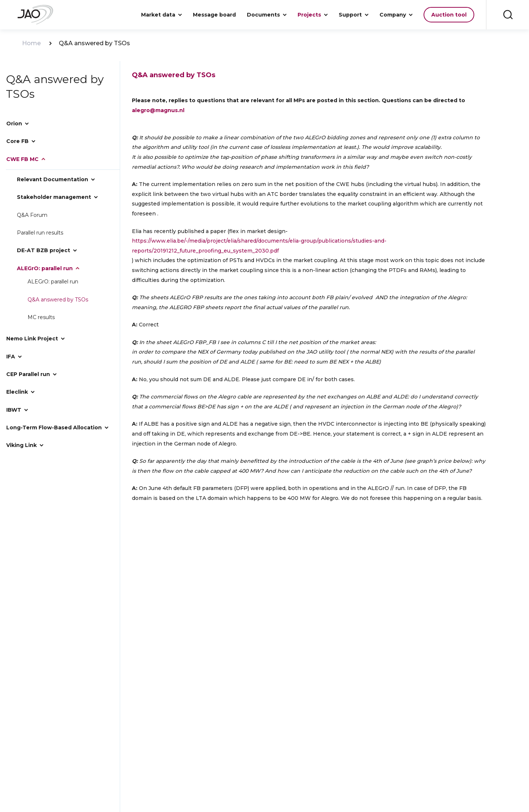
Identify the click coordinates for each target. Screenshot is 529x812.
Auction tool (449, 15)
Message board (214, 15)
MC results (42, 309)
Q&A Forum (32, 212)
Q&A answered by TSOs (58, 292)
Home (31, 43)
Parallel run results (40, 229)
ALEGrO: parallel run (53, 275)
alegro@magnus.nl (158, 110)
